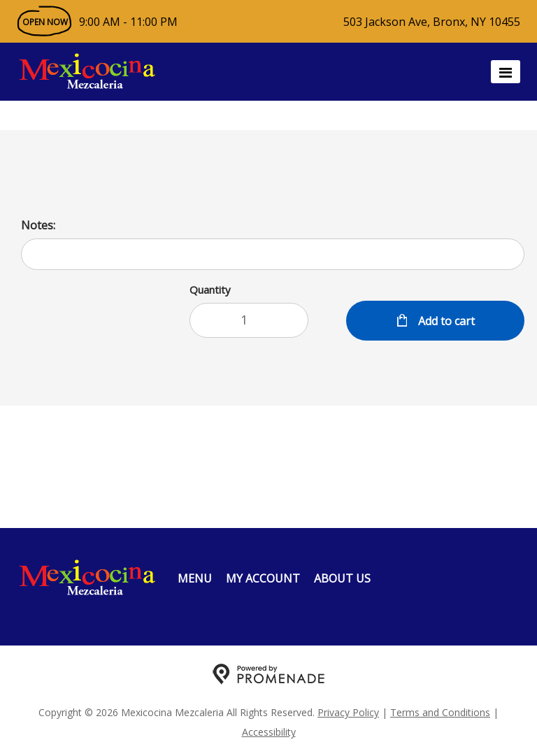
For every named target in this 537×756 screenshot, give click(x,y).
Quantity (210, 290)
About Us (342, 578)
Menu (195, 578)
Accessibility (269, 732)
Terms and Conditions (440, 712)
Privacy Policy (348, 712)
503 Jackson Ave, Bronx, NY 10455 (432, 22)
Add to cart (445, 321)
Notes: (38, 225)
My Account (263, 578)
